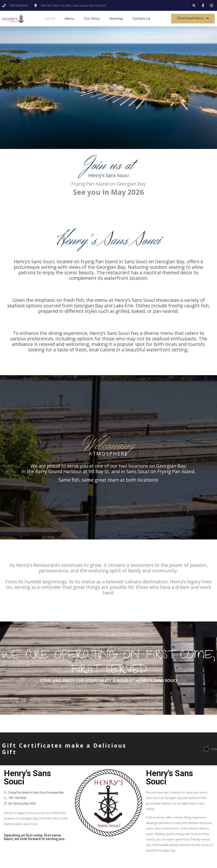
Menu (69, 19)
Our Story (92, 19)
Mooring (116, 19)
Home (50, 19)
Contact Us (141, 19)
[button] (194, 5)
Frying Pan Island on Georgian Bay (108, 184)
